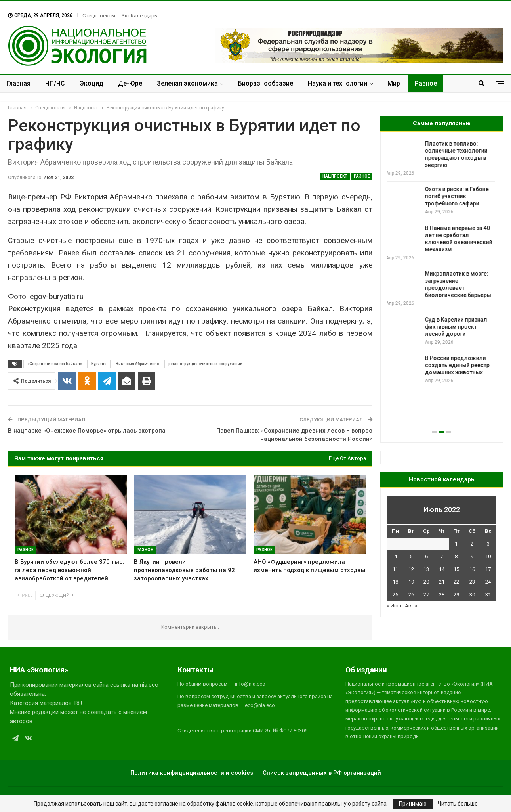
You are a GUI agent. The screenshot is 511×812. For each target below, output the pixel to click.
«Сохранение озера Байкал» (55, 364)
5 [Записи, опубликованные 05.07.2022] (411, 556)
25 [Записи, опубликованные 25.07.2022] (395, 595)
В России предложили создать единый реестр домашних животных (459, 365)
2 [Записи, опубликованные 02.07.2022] (472, 544)
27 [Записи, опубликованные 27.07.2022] (426, 595)
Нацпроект (335, 176)
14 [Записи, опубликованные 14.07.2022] (442, 569)
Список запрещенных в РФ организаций (322, 773)
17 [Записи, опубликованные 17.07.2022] (488, 569)
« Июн (394, 606)
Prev (25, 595)
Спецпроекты (99, 16)
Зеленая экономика (187, 83)
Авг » (411, 606)
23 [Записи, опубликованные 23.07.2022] (472, 582)
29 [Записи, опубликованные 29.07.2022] (456, 595)
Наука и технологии (337, 83)
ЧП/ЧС (55, 83)
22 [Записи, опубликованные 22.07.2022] (456, 582)
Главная (18, 83)
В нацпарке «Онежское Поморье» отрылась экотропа (87, 431)
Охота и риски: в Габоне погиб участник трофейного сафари (458, 196)
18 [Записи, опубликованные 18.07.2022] (395, 582)
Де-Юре (130, 83)
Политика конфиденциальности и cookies (192, 773)
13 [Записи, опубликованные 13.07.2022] (426, 569)
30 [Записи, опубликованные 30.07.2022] (472, 595)
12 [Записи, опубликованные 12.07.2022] (411, 569)
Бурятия (99, 364)
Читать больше (458, 804)
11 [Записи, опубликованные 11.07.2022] (395, 569)
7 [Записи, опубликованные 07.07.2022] (441, 556)
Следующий (57, 595)
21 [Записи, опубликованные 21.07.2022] (442, 582)
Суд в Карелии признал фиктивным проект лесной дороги (457, 327)
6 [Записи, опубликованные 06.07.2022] (426, 556)
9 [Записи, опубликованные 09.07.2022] (472, 556)
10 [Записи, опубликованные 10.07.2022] (488, 556)
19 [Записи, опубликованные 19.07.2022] (411, 582)
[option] (442, 262)
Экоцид (92, 83)
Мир (394, 83)
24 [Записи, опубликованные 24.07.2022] (488, 582)
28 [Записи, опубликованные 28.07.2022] (442, 595)
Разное (426, 83)
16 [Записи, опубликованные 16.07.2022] (472, 569)
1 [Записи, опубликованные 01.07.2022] (456, 544)
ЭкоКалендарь (139, 16)
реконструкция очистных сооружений (205, 364)
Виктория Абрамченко (137, 364)
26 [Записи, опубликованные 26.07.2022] (411, 595)
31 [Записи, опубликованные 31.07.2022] (488, 595)
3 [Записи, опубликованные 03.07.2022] (488, 544)
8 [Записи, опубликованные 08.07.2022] (456, 556)
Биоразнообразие (266, 83)
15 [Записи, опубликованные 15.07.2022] (456, 569)
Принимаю (413, 804)
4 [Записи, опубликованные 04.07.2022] (396, 556)
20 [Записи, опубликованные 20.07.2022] (426, 582)
